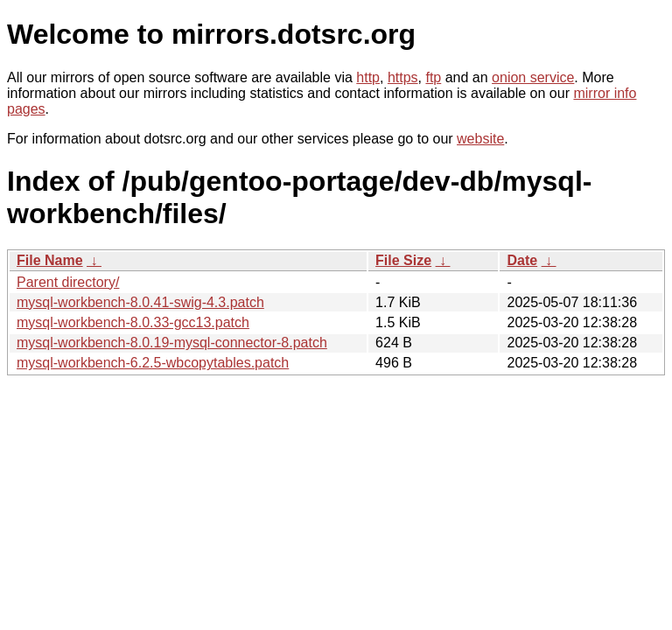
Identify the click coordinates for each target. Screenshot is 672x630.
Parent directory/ (68, 282)
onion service (533, 77)
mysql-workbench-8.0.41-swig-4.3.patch (140, 302)
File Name (50, 260)
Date (522, 260)
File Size (403, 260)
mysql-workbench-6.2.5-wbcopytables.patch (153, 363)
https (403, 77)
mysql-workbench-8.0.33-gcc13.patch (133, 322)
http (368, 77)
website (480, 139)
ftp (433, 77)
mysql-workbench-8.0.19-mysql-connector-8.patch (172, 343)
